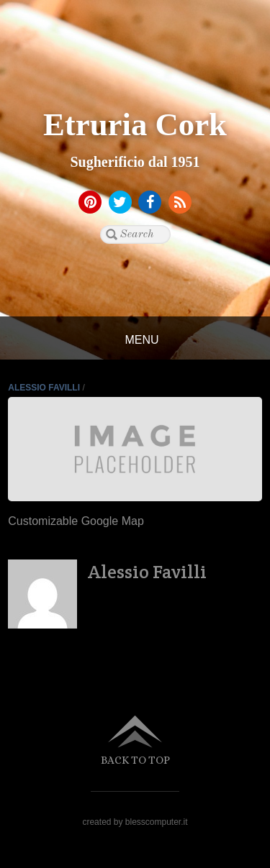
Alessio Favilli (44, 388)
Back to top (135, 760)
